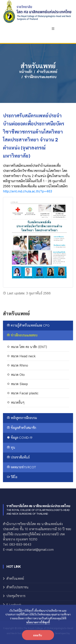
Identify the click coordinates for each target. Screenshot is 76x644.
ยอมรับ (38, 635)
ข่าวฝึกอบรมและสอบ (22, 335)
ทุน (11, 448)
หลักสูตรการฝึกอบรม (22, 418)
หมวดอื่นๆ (16, 402)
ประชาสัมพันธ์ (18, 457)
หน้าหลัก (26, 72)
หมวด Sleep (17, 384)
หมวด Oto (16, 375)
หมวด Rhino (17, 365)
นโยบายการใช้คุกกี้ (38, 622)
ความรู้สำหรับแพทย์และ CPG (28, 325)
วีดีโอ (12, 477)
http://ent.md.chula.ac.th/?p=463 (27, 191)
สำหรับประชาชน (17, 587)
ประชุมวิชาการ (16, 596)
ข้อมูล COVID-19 (20, 438)
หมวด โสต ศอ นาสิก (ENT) (27, 347)
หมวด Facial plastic (23, 393)
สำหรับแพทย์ (47, 72)
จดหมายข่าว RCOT (22, 467)
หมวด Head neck (21, 356)
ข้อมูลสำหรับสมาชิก (22, 428)
